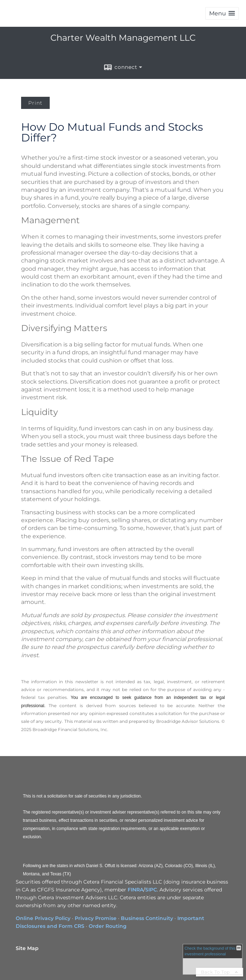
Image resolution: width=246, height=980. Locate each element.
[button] (222, 13)
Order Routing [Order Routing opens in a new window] (108, 926)
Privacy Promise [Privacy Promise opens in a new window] (96, 918)
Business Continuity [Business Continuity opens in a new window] (147, 918)
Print (35, 103)
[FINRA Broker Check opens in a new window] (213, 959)
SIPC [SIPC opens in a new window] (151, 890)
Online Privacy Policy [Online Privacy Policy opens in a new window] (43, 918)
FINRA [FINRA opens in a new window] (136, 890)
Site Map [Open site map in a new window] (27, 948)
